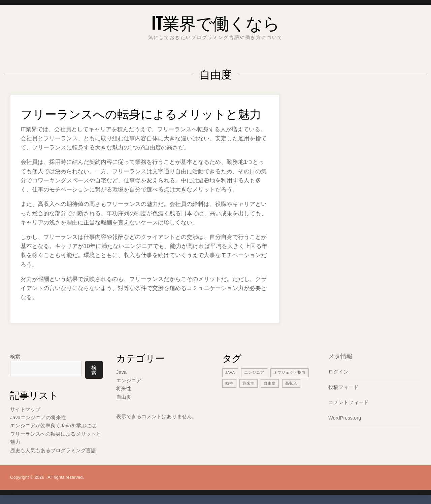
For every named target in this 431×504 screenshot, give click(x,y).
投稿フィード (343, 387)
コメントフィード (349, 402)
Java (122, 372)
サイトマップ (25, 409)
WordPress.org (345, 417)
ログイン (338, 372)
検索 (15, 356)
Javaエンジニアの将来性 (38, 417)
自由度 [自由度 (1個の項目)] (270, 383)
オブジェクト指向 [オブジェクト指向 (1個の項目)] (290, 372)
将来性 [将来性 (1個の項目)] (248, 383)
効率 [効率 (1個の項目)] (229, 383)
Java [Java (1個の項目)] (230, 372)
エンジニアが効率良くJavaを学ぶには (53, 425)
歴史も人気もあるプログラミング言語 (53, 449)
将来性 (124, 388)
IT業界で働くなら (216, 22)
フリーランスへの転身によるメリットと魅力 (144, 113)
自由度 (124, 396)
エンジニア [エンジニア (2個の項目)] (255, 372)
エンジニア (129, 380)
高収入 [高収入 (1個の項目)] (291, 383)
